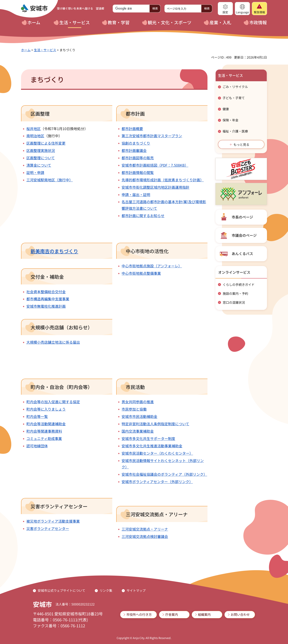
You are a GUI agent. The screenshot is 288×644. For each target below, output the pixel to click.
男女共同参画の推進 (138, 402)
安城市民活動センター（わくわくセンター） (157, 453)
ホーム (26, 50)
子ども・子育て (234, 98)
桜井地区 (34, 129)
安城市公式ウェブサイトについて (61, 590)
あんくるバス (242, 253)
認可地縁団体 (37, 446)
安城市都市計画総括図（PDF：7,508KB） (155, 165)
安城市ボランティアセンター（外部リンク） (157, 482)
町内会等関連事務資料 (44, 431)
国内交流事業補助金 (138, 431)
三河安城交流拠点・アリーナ (145, 529)
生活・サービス (45, 50)
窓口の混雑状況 (234, 302)
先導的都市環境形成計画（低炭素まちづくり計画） (163, 180)
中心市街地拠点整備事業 (141, 273)
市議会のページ (244, 235)
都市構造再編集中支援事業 (48, 299)
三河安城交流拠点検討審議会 (145, 536)
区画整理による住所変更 (46, 143)
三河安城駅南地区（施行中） (50, 180)
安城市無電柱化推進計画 (46, 306)
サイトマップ (136, 590)
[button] (225, 9)
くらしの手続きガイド (239, 284)
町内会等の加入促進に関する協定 (53, 402)
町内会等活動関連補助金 (46, 424)
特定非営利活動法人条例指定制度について (155, 424)
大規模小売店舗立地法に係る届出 (53, 342)
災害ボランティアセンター (48, 528)
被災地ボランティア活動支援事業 (53, 521)
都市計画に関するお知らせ (143, 216)
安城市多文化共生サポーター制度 (148, 438)
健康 (226, 109)
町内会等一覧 (37, 416)
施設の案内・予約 (235, 293)
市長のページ (242, 217)
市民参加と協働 (134, 409)
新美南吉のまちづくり (54, 251)
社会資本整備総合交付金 (46, 292)
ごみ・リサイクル (235, 87)
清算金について (39, 165)
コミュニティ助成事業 (44, 438)
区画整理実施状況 (41, 150)
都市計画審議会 (134, 150)
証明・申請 (35, 172)
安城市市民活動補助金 (139, 416)
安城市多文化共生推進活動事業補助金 (152, 446)
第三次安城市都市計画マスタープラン (152, 136)
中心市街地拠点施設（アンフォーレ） (152, 266)
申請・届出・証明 (136, 194)
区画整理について (41, 158)
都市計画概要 (132, 129)
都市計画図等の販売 (138, 158)
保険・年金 (230, 120)
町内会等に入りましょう (46, 409)
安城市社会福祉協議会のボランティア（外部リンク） (164, 474)
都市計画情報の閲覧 (138, 172)
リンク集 (106, 590)
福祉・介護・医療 (235, 131)
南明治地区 (35, 136)
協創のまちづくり (136, 143)
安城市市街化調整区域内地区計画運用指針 (156, 187)
